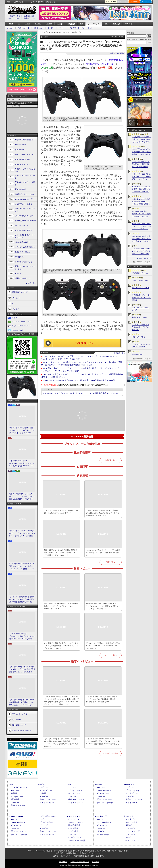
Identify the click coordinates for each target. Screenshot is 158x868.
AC (106, 24)
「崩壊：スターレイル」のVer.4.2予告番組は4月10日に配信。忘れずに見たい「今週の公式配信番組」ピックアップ (103, 513)
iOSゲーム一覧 (75, 837)
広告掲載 (96, 862)
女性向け (71, 24)
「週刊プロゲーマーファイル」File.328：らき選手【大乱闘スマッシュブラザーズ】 (61, 512)
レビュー (10, 28)
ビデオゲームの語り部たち (25, 247)
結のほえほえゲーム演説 (24, 216)
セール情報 (73, 828)
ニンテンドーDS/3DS (47, 816)
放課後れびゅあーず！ (23, 278)
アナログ (116, 24)
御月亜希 (99, 393)
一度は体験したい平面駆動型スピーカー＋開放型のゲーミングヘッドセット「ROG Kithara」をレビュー (61, 606)
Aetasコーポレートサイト (22, 730)
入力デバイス (60, 393)
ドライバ (62, 28)
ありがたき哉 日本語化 (23, 262)
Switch (49, 24)
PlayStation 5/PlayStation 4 (21, 326)
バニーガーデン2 (138, 337)
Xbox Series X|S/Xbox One (21, 322)
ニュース (88, 393)
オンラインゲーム (19, 787)
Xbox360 (115, 393)
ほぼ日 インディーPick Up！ (25, 194)
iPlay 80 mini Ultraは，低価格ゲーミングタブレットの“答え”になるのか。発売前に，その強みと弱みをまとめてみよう (141, 239)
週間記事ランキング (20, 292)
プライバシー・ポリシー (80, 862)
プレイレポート (75, 790)
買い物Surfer (19, 257)
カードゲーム (131, 828)
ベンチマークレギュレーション (81, 28)
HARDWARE (48, 393)
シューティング (132, 831)
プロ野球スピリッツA (140, 273)
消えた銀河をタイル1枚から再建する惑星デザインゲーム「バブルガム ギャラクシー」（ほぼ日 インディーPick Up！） (61, 553)
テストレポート (24, 28)
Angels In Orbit (137, 354)
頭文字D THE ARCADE (141, 288)
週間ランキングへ (145, 258)
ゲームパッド (72, 393)
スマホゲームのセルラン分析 (25, 177)
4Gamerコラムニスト (22, 242)
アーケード (128, 816)
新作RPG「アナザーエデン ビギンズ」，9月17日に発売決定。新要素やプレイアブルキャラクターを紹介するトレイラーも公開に (141, 189)
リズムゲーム (131, 834)
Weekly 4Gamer (20, 145)
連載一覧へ (32, 283)
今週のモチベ (20, 150)
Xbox (27, 24)
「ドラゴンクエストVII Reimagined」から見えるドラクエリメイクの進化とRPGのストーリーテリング (22, 463)
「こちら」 (93, 853)
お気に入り (122, 2)
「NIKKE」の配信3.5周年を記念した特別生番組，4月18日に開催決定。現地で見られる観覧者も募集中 (141, 164)
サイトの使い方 (37, 2)
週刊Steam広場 (20, 189)
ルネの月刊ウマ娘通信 (23, 230)
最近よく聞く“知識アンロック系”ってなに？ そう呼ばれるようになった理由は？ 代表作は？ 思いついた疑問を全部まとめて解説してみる (22, 497)
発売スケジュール (48, 799)
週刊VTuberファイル (22, 164)
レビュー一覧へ (111, 655)
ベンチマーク (103, 834)
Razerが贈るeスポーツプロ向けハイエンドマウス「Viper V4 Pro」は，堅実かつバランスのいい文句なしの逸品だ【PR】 (103, 606)
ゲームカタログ (132, 840)
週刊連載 (15, 799)
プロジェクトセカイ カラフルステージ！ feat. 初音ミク (141, 327)
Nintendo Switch (18, 330)
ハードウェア (94, 24)
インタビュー (39, 28)
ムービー (51, 28)
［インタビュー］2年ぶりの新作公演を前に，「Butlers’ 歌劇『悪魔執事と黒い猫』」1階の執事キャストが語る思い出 (141, 202)
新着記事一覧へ (111, 460)
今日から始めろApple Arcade (25, 221)
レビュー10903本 (15, 18)
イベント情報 (131, 822)
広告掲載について (19, 725)
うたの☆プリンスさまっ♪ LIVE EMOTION (141, 346)
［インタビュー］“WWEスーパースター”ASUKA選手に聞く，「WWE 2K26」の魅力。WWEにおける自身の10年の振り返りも (103, 741)
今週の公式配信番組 (22, 159)
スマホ (60, 24)
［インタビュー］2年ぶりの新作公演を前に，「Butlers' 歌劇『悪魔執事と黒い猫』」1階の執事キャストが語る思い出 (22, 669)
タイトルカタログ (48, 802)
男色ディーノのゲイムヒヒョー (25, 170)
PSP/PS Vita (129, 784)
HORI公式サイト (84, 343)
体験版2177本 (30, 18)
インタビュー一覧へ (111, 753)
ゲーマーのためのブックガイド (25, 210)
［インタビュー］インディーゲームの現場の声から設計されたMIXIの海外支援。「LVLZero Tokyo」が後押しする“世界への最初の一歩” (22, 702)
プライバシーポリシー (21, 714)
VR (81, 24)
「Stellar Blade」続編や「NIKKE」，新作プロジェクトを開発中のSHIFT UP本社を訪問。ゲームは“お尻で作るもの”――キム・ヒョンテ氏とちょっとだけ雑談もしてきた (22, 636)
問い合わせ (51, 2)
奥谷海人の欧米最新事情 (24, 140)
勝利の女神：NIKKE (140, 317)
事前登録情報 (74, 825)
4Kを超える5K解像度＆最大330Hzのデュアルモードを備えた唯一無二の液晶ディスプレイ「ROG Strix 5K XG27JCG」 (61, 646)
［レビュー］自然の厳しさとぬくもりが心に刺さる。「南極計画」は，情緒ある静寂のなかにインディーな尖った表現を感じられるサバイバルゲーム (22, 599)
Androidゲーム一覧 (77, 840)
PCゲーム (15, 318)
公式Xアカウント (20, 2)
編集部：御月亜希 (117, 53)
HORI (81, 393)
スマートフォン (73, 816)
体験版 (14, 793)
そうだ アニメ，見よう (23, 204)
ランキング (146, 2)
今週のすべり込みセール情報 (25, 183)
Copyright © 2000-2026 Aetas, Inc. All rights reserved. (79, 865)
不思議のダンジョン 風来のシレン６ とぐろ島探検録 (141, 297)
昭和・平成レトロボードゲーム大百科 (25, 236)
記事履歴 (134, 2)
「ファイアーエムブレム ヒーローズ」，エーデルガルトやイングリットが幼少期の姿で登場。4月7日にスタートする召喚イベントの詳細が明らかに (141, 177)
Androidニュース (76, 822)
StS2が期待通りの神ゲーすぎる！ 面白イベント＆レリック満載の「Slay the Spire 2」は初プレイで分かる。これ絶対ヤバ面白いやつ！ (22, 566)
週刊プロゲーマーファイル (25, 154)
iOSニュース (74, 819)
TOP (11, 24)
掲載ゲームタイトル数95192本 (22, 16)
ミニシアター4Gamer (22, 252)
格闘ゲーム (130, 825)
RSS (8, 2)
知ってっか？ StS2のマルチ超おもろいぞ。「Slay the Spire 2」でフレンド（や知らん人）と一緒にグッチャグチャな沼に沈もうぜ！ (22, 533)
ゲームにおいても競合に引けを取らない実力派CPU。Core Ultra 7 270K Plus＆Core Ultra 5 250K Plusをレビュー (103, 646)
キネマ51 (18, 273)
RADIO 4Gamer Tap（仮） (24, 199)
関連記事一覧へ (119, 353)
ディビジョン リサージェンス (141, 309)
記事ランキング (18, 805)
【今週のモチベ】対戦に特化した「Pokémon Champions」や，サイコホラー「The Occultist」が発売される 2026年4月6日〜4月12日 (141, 140)
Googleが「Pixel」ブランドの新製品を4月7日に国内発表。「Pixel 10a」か (141, 152)
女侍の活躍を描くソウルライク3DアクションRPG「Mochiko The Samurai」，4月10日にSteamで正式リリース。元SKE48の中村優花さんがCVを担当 (141, 226)
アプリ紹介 (73, 831)
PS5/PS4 (38, 24)
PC (19, 24)
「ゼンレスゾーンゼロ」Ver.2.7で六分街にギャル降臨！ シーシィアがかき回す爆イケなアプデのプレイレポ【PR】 (141, 251)
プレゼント (16, 298)
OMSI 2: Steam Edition (140, 280)
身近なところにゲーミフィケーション (25, 268)
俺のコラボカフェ (21, 225)
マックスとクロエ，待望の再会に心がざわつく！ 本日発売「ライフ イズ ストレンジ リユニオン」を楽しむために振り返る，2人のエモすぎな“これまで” (22, 430)
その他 (128, 837)
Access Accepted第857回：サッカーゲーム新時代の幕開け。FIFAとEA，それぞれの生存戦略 (103, 553)
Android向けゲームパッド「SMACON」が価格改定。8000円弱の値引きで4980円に (80, 380)
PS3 (109, 393)
